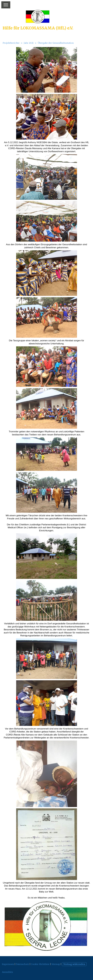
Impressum (8, 964)
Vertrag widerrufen (74, 964)
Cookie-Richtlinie (40, 964)
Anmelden (7, 972)
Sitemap (56, 964)
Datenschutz (22, 964)
